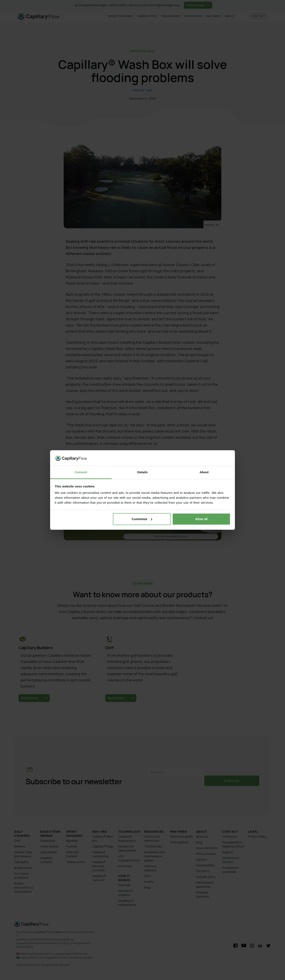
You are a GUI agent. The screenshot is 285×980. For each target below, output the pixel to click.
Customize (142, 519)
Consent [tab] (81, 472)
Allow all (201, 519)
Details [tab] (142, 472)
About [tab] (204, 472)
